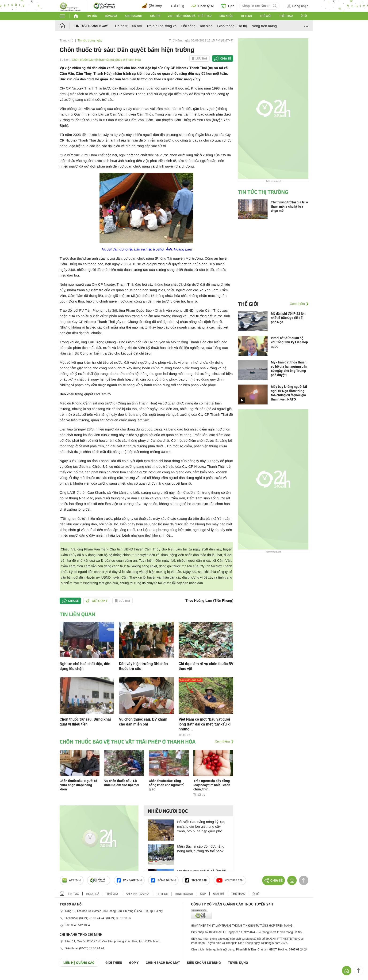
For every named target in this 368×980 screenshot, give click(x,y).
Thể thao (286, 16)
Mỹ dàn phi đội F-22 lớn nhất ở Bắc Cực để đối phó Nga (288, 318)
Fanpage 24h (129, 880)
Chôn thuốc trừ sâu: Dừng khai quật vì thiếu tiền (85, 722)
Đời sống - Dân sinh (197, 26)
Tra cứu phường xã (162, 26)
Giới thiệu (114, 963)
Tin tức (92, 16)
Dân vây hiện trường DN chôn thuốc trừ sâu (143, 666)
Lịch (228, 6)
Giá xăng (178, 6)
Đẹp (203, 894)
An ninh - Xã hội (138, 894)
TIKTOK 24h (196, 880)
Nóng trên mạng (264, 26)
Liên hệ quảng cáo (79, 963)
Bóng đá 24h (163, 880)
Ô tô (304, 16)
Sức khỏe (226, 16)
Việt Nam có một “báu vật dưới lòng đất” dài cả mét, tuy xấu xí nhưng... (205, 724)
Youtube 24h (230, 880)
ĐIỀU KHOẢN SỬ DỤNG (204, 963)
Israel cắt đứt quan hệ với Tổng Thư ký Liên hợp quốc (289, 342)
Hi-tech (247, 16)
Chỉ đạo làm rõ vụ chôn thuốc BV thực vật (206, 666)
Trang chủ (67, 40)
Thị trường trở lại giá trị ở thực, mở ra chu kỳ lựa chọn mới (289, 206)
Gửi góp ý (97, 601)
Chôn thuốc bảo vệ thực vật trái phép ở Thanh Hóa (106, 60)
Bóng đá (111, 16)
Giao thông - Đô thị (232, 26)
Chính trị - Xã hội (128, 26)
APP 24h (72, 880)
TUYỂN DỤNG (238, 963)
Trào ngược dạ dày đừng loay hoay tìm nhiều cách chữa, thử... (212, 785)
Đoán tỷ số (203, 6)
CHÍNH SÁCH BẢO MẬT (163, 963)
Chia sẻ (226, 59)
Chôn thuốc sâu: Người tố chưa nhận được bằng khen (78, 785)
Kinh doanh (134, 16)
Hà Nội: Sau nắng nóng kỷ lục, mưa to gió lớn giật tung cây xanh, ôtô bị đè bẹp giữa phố (201, 826)
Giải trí (155, 16)
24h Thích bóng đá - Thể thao (190, 16)
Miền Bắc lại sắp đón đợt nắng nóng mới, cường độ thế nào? (201, 849)
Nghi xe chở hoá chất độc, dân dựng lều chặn (85, 666)
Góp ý (134, 963)
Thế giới (265, 16)
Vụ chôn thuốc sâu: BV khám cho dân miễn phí (143, 722)
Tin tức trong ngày (91, 26)
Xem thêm (222, 741)
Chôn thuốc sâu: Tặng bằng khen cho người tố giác (166, 785)
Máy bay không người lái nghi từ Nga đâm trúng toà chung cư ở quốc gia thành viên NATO (289, 393)
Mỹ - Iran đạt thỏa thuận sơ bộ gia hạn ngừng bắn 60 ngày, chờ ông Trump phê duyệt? (289, 369)
